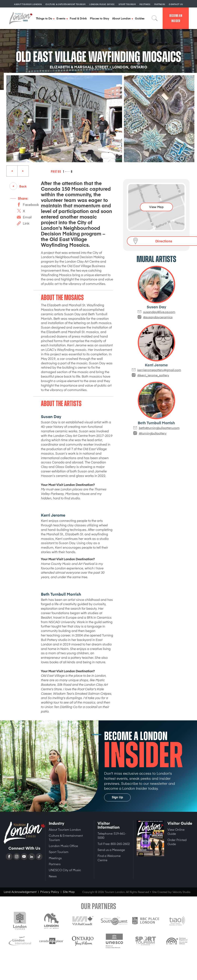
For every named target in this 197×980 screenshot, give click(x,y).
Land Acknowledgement (20, 892)
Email (27, 217)
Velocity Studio (181, 892)
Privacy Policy (50, 892)
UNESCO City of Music (65, 870)
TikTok (39, 857)
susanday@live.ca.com (159, 312)
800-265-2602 (120, 844)
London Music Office (63, 846)
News (53, 876)
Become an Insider (176, 18)
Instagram (17, 857)
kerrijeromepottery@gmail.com (159, 370)
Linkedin (32, 857)
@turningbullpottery (153, 433)
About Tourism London (65, 829)
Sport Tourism (59, 852)
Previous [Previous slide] (12, 171)
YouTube (24, 857)
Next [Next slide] (23, 171)
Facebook (31, 204)
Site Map (69, 892)
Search (155, 18)
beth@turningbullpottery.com (159, 428)
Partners (55, 864)
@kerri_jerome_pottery (153, 375)
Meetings (55, 858)
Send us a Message (111, 850)
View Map (156, 207)
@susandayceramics (158, 317)
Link (26, 223)
